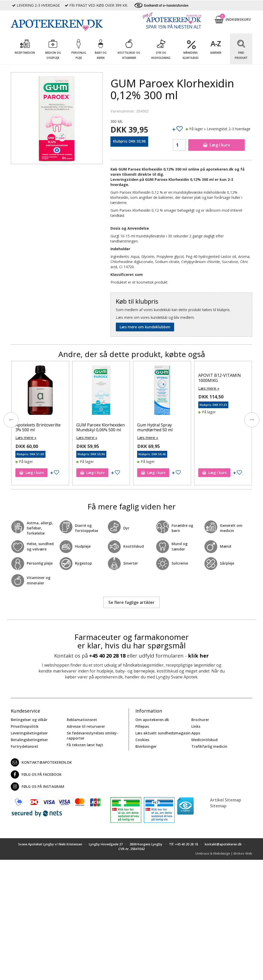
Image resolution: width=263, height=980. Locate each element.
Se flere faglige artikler (131, 602)
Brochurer (200, 719)
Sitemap (218, 805)
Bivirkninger (146, 746)
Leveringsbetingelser (29, 732)
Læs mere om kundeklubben (145, 327)
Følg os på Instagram (37, 786)
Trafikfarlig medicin (209, 746)
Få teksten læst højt (85, 744)
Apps (196, 732)
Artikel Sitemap (226, 799)
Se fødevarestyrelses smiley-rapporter (92, 735)
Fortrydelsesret (25, 746)
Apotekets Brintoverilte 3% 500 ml (99, 427)
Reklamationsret (82, 719)
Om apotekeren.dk (152, 719)
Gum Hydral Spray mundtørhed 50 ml (216, 427)
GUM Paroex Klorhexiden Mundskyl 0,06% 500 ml (161, 427)
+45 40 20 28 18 (107, 655)
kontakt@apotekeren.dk (41, 762)
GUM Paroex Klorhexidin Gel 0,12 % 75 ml (39, 427)
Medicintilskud (204, 739)
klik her (198, 655)
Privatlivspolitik (25, 726)
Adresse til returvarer (86, 726)
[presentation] (11, 420)
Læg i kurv (217, 145)
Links (196, 726)
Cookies (142, 739)
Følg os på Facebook (36, 774)
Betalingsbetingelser (29, 739)
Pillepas (142, 726)
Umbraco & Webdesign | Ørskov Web (224, 853)
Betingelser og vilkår (29, 719)
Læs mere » (25, 437)
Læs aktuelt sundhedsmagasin (163, 732)
